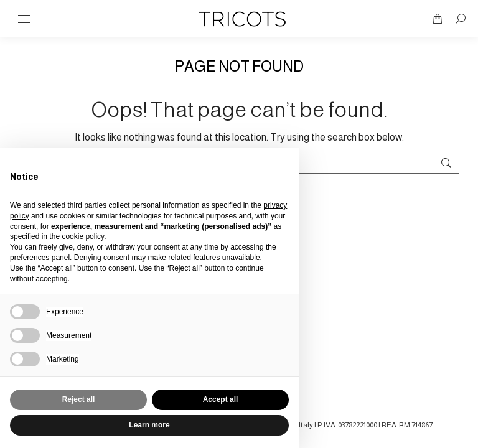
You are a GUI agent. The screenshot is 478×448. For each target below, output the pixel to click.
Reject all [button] (79, 399)
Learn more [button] (149, 425)
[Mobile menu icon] (24, 19)
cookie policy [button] (83, 236)
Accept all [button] (221, 399)
